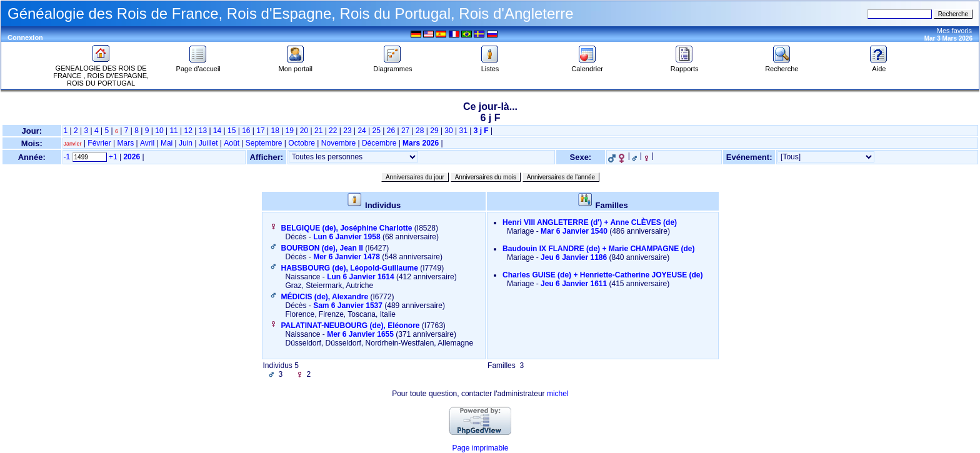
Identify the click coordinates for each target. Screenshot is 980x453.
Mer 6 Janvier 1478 (347, 257)
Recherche (782, 66)
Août (232, 143)
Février (99, 143)
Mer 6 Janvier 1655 (360, 334)
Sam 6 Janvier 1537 (348, 306)
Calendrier (587, 66)
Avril (147, 143)
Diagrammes (392, 66)
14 (217, 131)
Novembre (338, 143)
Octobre (302, 143)
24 (362, 131)
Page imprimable (480, 448)
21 (318, 131)
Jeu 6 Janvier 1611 (574, 284)
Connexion (25, 37)
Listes (490, 66)
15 (232, 131)
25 (377, 131)
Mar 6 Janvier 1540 (574, 231)
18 (275, 131)
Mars (126, 143)
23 (347, 131)
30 (448, 131)
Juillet (208, 143)
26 (391, 131)
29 (434, 131)
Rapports (685, 66)
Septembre (264, 143)
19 (290, 131)
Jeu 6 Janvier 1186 (574, 257)
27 (405, 131)
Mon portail (296, 66)
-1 (67, 157)
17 (260, 131)
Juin (186, 143)
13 (203, 131)
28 (420, 131)
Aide (879, 66)
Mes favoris (954, 31)
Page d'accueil (198, 66)
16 (246, 131)
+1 (113, 157)
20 (304, 131)
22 (333, 131)
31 (463, 131)
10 (159, 131)
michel (558, 394)
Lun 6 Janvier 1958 (347, 237)
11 (173, 131)
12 (188, 131)
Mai (167, 143)
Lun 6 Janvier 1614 (360, 277)
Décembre (379, 143)
